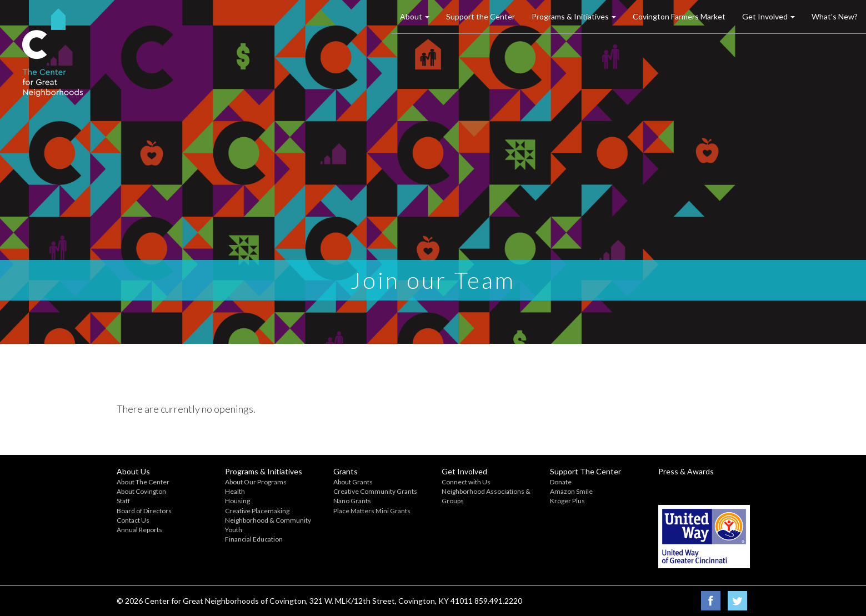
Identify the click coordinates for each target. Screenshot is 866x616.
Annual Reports (139, 530)
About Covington (141, 491)
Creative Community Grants (375, 491)
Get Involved (769, 16)
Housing (237, 501)
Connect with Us (466, 482)
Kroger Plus (567, 501)
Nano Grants (352, 501)
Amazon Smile (571, 491)
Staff (123, 501)
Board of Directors (144, 511)
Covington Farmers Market (679, 16)
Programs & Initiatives (574, 16)
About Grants (353, 482)
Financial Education (254, 539)
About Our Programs (256, 482)
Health (235, 491)
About (415, 16)
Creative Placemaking (257, 511)
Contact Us (133, 520)
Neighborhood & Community (268, 520)
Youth (234, 530)
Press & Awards (686, 471)
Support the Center (480, 16)
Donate (561, 482)
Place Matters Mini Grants (372, 511)
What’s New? (835, 16)
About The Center (143, 482)
